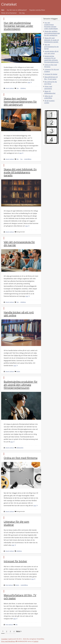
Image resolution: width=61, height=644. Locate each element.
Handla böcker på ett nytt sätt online (19, 314)
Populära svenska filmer (37, 10)
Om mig (22, 13)
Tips (18, 88)
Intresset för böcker (15, 561)
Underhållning (28, 159)
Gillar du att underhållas (48, 97)
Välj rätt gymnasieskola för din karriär (19, 244)
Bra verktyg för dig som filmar (51, 83)
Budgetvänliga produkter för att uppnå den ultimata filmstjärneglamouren (21, 385)
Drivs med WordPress (8, 641)
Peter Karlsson (9, 585)
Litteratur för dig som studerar (16, 523)
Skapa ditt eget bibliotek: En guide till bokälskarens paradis (20, 172)
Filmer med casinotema (48, 87)
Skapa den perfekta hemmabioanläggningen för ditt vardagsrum (20, 102)
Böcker (18, 371)
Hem (3, 10)
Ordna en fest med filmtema (21, 458)
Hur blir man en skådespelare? (17, 10)
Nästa (18, 631)
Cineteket (9, 4)
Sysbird (36, 641)
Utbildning (23, 88)
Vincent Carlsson (10, 88)
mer (29, 82)
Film (17, 159)
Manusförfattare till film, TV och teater (20, 597)
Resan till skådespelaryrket (50, 92)
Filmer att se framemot (9, 13)
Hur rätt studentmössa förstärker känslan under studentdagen (18, 26)
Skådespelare (20, 448)
